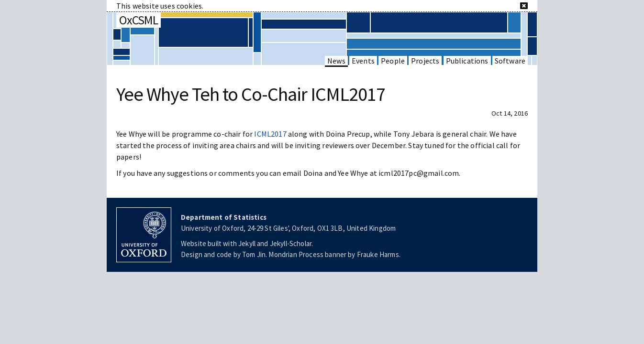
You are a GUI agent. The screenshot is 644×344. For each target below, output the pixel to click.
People (393, 61)
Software (510, 61)
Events (363, 61)
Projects (425, 61)
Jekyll (247, 243)
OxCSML (139, 20)
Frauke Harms (378, 254)
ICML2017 (270, 134)
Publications (467, 61)
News (336, 61)
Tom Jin (254, 254)
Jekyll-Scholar (291, 243)
